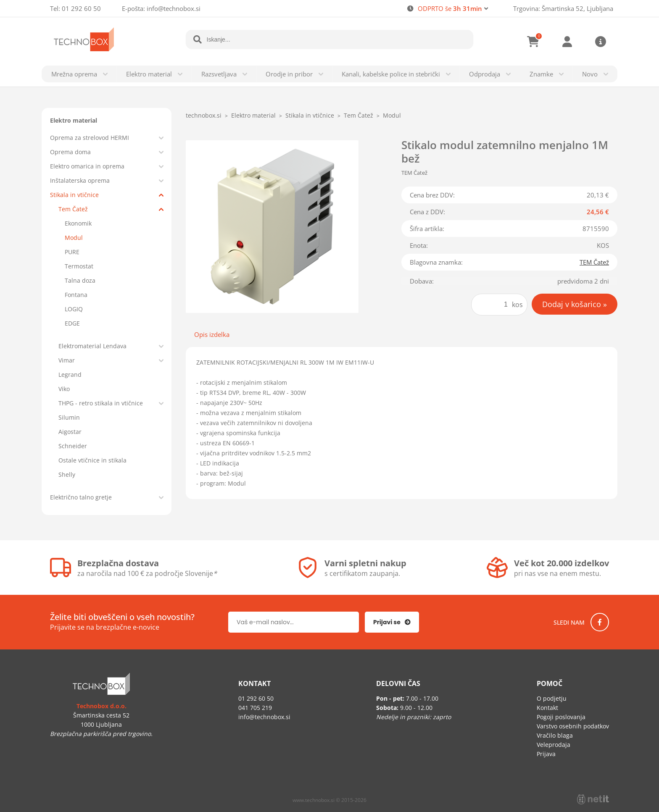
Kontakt (547, 708)
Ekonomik (78, 223)
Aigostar (70, 432)
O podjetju (552, 698)
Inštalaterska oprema (80, 180)
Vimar (67, 360)
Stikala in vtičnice (74, 195)
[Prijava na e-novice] (392, 622)
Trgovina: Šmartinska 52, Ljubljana (563, 8)
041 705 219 (255, 708)
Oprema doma (70, 152)
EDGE (72, 323)
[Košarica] (533, 42)
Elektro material (149, 74)
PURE (72, 252)
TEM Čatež (594, 262)
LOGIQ (74, 309)
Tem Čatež (73, 209)
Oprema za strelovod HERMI (90, 138)
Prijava (567, 42)
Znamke (541, 74)
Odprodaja (485, 74)
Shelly (67, 474)
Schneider (73, 446)
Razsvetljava (219, 74)
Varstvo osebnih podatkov (573, 726)
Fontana (76, 295)
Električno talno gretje (81, 497)
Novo (590, 74)
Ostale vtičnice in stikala (92, 460)
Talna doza (80, 280)
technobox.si (204, 115)
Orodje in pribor (289, 74)
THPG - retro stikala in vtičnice (101, 403)
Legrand (70, 374)
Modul (74, 238)
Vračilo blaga (555, 735)
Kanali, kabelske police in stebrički (391, 74)
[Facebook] (600, 622)
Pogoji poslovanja (561, 717)
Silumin (69, 417)
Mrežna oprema (74, 74)
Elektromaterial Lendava (92, 346)
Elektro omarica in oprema (87, 166)
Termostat (79, 266)
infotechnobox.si (174, 8)
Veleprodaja (554, 745)
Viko (64, 389)
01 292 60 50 (81, 8)
